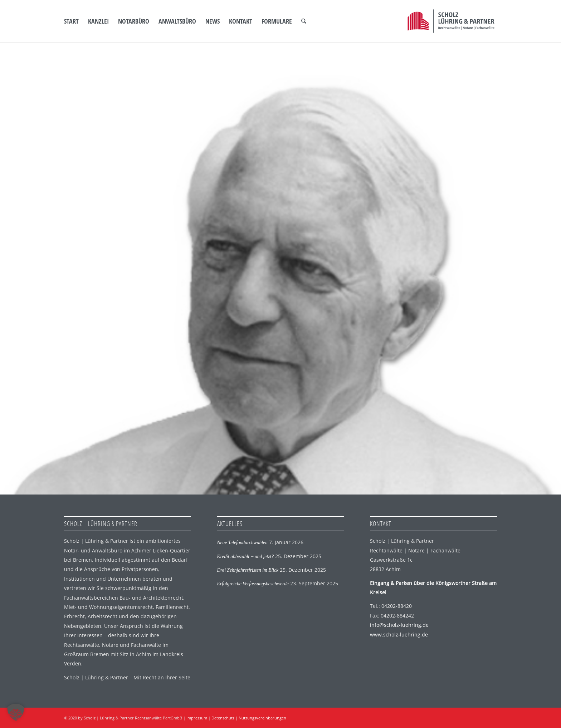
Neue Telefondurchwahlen (242, 543)
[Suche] (304, 21)
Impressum (197, 718)
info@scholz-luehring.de (399, 625)
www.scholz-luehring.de (399, 634)
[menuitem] (71, 21)
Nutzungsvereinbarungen (262, 718)
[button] (16, 712)
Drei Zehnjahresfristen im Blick (248, 570)
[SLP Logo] (451, 21)
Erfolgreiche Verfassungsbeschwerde (253, 584)
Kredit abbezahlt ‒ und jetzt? (246, 557)
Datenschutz (223, 718)
